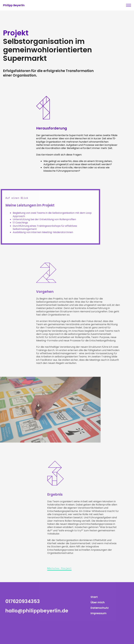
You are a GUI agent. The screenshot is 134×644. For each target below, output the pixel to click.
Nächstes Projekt (59, 568)
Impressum (99, 613)
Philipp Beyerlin (14, 5)
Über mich (98, 602)
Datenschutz (100, 608)
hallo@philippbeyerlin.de (37, 611)
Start (94, 597)
